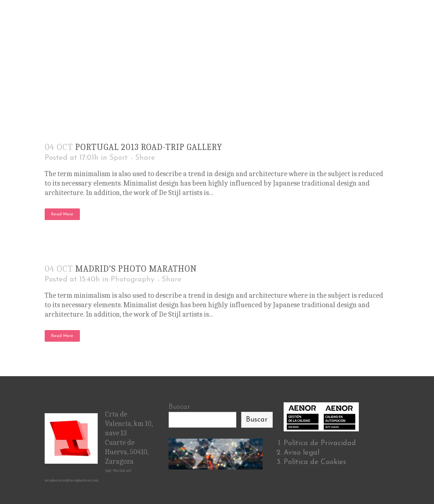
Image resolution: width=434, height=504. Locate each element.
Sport (119, 158)
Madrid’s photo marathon (136, 269)
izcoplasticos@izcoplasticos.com (72, 480)
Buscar (179, 407)
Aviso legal (301, 453)
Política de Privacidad (320, 443)
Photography (133, 280)
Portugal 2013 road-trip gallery (149, 147)
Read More (62, 214)
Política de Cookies (315, 462)
